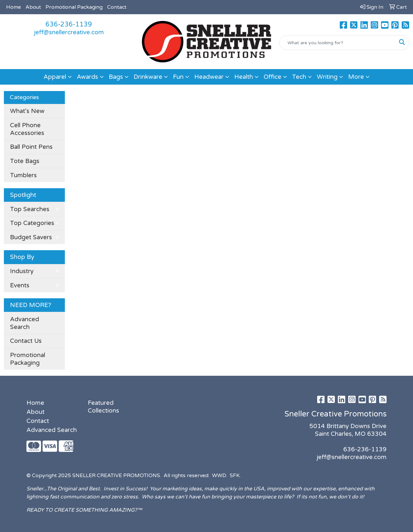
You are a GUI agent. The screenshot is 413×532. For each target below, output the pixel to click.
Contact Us (26, 341)
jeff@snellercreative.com (69, 32)
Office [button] (272, 77)
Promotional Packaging (74, 7)
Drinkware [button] (148, 77)
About (33, 7)
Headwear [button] (209, 77)
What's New (27, 111)
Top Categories (32, 223)
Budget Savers (31, 237)
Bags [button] (116, 77)
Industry (22, 271)
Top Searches (30, 209)
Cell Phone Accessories (27, 129)
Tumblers (23, 175)
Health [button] (244, 77)
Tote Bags (25, 161)
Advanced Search (25, 323)
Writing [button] (327, 77)
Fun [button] (178, 77)
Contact (117, 7)
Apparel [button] (55, 77)
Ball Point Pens (31, 147)
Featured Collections (103, 407)
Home (14, 7)
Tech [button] (299, 77)
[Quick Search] (337, 43)
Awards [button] (87, 77)
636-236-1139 (69, 25)
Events (20, 285)
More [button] (356, 77)
